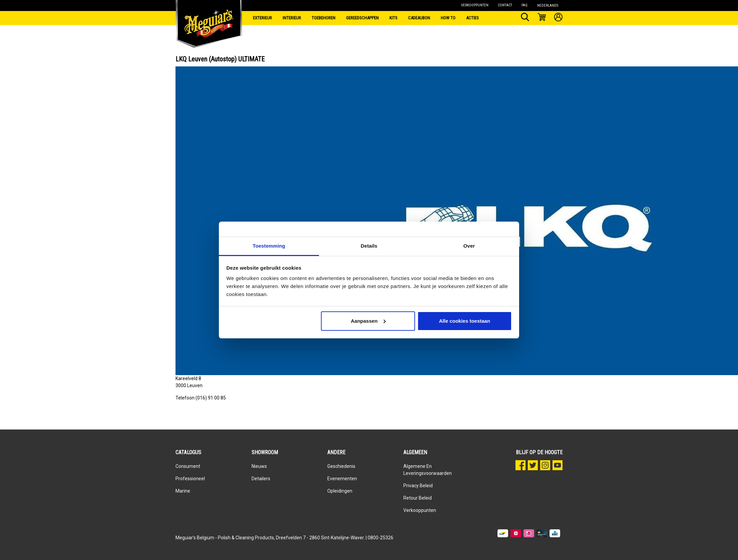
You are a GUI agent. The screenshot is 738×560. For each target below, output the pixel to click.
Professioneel (190, 479)
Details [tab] (369, 246)
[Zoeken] (525, 18)
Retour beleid (418, 498)
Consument (188, 466)
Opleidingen (340, 491)
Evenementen (342, 479)
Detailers (261, 479)
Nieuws (259, 466)
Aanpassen (368, 321)
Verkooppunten (420, 510)
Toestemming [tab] (269, 246)
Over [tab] (469, 246)
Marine (183, 491)
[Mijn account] (558, 18)
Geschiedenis (341, 466)
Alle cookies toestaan (465, 321)
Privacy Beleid (418, 486)
